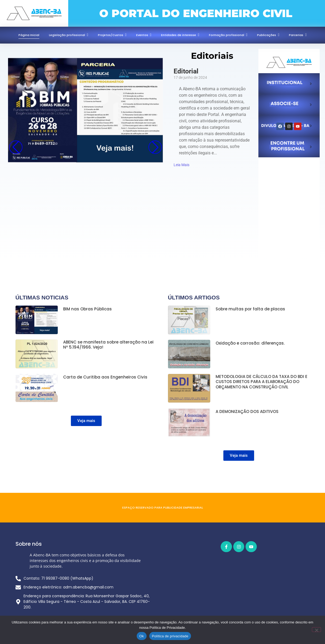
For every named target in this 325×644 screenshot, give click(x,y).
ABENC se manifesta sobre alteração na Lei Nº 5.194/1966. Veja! (108, 344)
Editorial (186, 71)
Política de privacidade (170, 636)
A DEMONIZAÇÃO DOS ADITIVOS (247, 411)
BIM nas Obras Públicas (87, 309)
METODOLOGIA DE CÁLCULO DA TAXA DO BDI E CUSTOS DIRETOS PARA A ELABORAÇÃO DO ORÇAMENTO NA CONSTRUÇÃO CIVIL (261, 381)
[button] (155, 147)
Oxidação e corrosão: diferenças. (250, 343)
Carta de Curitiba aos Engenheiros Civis (105, 377)
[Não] (316, 630)
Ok (142, 636)
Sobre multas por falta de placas (250, 309)
